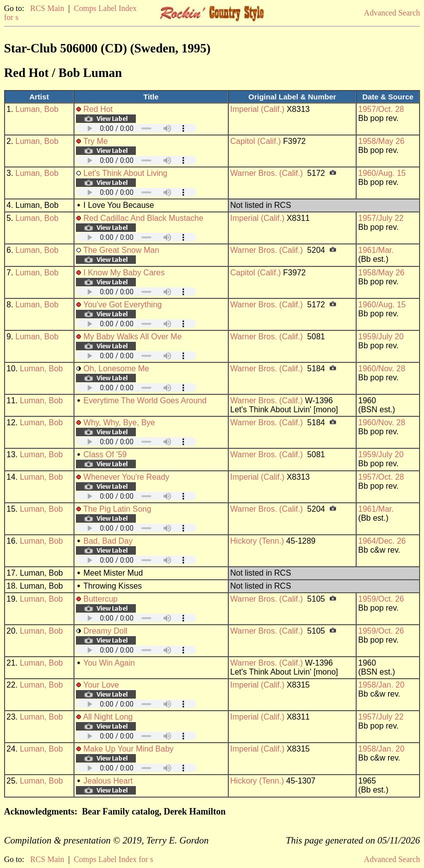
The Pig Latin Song (117, 509)
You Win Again (109, 663)
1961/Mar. (376, 250)
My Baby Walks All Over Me (133, 337)
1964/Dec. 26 (382, 541)
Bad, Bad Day (108, 541)
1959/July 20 (381, 337)
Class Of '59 (105, 454)
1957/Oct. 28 (381, 109)
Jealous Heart (108, 781)
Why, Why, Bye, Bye (119, 423)
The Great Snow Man (121, 250)
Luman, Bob (37, 109)
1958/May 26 (381, 141)
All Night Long (108, 717)
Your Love (101, 685)
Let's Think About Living (125, 173)
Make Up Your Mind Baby (129, 749)
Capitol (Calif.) (255, 141)
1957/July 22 (381, 218)
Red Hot (98, 109)
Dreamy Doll (105, 631)
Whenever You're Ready (126, 477)
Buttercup (100, 599)
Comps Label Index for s (114, 859)
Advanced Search (392, 13)
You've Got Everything (123, 305)
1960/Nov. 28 (382, 369)
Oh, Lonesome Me (116, 369)
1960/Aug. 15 (382, 173)
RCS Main (47, 8)
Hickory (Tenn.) (257, 541)
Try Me (96, 141)
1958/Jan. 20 (381, 685)
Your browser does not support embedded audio (136, 128)
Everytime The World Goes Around (145, 401)
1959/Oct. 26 (381, 599)
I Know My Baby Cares (124, 273)
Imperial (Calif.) (257, 109)
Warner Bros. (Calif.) (266, 173)
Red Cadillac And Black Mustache (143, 218)
